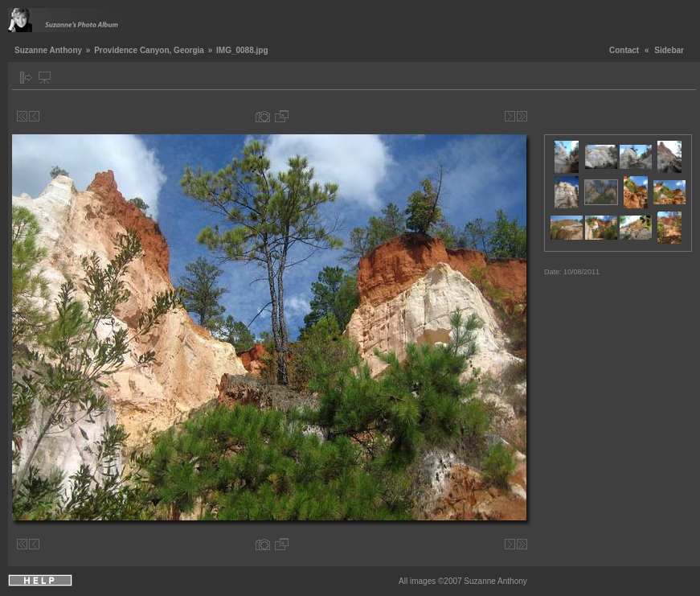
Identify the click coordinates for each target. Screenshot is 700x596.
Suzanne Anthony (48, 50)
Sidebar (669, 50)
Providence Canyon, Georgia (149, 50)
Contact (624, 50)
